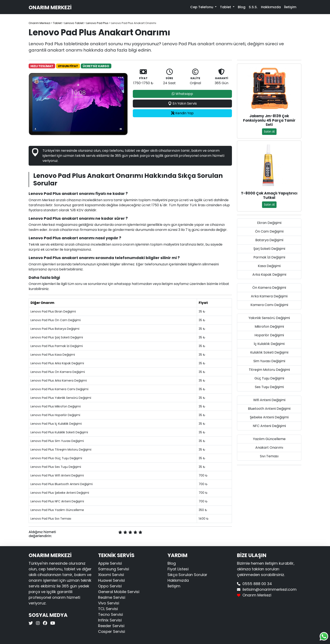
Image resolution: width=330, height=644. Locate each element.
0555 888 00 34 (257, 584)
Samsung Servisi (114, 569)
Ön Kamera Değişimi (269, 288)
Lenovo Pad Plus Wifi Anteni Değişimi (57, 475)
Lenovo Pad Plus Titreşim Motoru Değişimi (61, 450)
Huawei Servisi (111, 580)
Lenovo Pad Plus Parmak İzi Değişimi (57, 346)
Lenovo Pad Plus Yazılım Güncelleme (57, 510)
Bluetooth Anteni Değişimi (269, 409)
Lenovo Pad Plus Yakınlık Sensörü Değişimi (61, 398)
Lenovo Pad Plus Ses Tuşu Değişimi (56, 467)
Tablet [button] (226, 7)
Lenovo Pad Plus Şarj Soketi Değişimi (57, 337)
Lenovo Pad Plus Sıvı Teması (51, 519)
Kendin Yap (182, 113)
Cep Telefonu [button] (202, 7)
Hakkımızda (271, 7)
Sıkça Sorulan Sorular (187, 575)
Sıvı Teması (269, 456)
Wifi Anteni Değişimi (269, 400)
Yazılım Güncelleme (269, 439)
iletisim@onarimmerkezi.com (269, 589)
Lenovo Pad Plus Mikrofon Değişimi (56, 406)
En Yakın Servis (182, 103)
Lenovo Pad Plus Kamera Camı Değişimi (59, 389)
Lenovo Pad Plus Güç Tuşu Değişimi (56, 458)
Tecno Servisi (110, 614)
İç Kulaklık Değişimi (269, 344)
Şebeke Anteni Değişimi (269, 417)
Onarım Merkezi (50, 7)
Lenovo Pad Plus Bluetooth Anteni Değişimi (62, 484)
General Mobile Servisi (119, 592)
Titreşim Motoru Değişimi (269, 370)
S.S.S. (253, 7)
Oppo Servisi (110, 586)
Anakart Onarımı (269, 448)
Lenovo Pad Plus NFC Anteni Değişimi (57, 501)
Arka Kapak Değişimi (269, 275)
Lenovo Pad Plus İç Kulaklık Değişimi (56, 424)
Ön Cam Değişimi (269, 231)
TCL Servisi (108, 609)
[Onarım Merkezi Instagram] (37, 623)
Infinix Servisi (110, 620)
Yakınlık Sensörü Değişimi (269, 318)
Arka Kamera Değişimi (269, 296)
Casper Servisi (112, 631)
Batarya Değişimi (269, 240)
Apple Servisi (110, 563)
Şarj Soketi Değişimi (269, 249)
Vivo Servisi (109, 603)
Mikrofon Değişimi (269, 327)
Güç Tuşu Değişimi (269, 378)
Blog (242, 7)
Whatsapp (182, 94)
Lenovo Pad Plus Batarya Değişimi (55, 329)
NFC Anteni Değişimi (269, 426)
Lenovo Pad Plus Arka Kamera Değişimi (59, 381)
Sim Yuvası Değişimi (269, 361)
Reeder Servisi (111, 626)
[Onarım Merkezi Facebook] (45, 623)
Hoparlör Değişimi (269, 335)
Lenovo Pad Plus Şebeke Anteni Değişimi (60, 493)
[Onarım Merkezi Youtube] (52, 623)
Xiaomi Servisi (111, 575)
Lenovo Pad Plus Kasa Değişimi (53, 355)
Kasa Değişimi (269, 266)
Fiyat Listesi (178, 569)
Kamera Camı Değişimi (269, 305)
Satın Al (269, 132)
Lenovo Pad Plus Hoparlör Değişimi (55, 415)
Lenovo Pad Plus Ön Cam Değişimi (56, 320)
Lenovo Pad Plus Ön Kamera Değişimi (58, 372)
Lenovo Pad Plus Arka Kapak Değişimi (57, 363)
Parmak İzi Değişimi (269, 257)
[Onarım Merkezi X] (31, 623)
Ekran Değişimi (269, 223)
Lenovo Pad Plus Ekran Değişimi (53, 311)
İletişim (290, 7)
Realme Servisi (112, 597)
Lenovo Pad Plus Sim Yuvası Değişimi (57, 441)
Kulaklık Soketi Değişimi (269, 352)
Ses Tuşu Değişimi (269, 387)
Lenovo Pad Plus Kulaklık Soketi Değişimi (59, 432)
